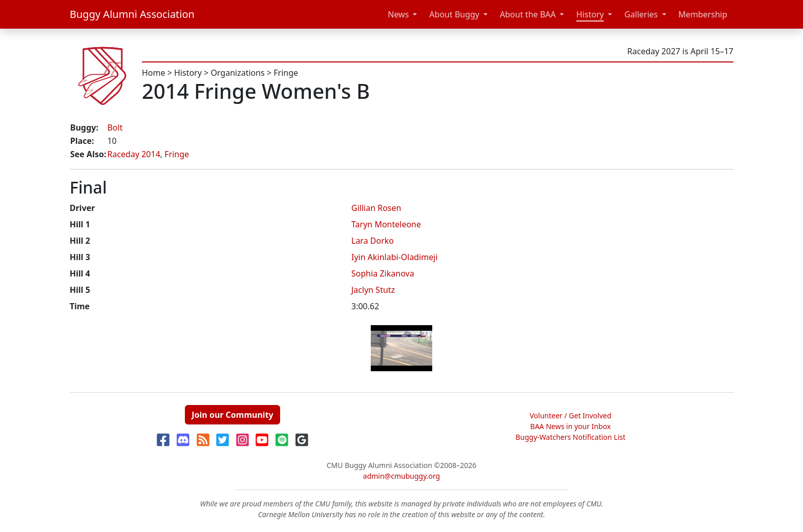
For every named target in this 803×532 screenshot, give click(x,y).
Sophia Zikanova (383, 273)
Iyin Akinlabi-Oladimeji (395, 257)
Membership (703, 14)
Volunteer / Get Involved (570, 416)
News (398, 14)
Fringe (286, 73)
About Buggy (454, 14)
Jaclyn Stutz (373, 290)
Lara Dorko (373, 241)
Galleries (641, 14)
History (590, 14)
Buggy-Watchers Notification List (571, 437)
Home (154, 73)
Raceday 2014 (133, 154)
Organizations (237, 73)
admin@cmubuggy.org (401, 476)
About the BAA (528, 14)
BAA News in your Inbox (570, 426)
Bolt (115, 127)
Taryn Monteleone (386, 224)
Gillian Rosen (376, 208)
